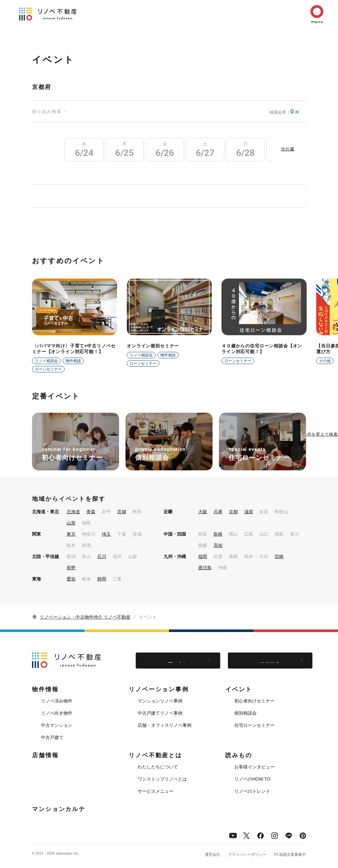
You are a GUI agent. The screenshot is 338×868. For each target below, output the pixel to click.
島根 (218, 534)
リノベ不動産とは (155, 755)
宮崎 (279, 556)
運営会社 (213, 855)
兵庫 (218, 512)
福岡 (203, 556)
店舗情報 (45, 755)
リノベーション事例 (159, 689)
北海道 (73, 512)
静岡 (102, 579)
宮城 (122, 512)
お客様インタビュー (254, 767)
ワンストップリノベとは (162, 779)
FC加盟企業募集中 (290, 855)
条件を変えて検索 (320, 434)
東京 (71, 534)
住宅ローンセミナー (254, 725)
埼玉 (106, 534)
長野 (71, 568)
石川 (102, 556)
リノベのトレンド (252, 791)
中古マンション (57, 725)
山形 (71, 523)
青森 (91, 512)
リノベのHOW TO (252, 779)
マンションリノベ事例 (160, 701)
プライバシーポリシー (247, 855)
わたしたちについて (158, 767)
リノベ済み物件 (57, 701)
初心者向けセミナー (254, 701)
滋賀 (249, 512)
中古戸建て (52, 737)
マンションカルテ (59, 809)
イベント (239, 689)
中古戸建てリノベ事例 (160, 713)
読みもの (239, 755)
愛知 (71, 579)
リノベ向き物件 (57, 713)
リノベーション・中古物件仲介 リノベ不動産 (85, 617)
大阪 (203, 512)
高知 (218, 545)
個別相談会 (245, 713)
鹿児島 (205, 568)
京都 (233, 512)
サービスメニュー (156, 791)
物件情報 (45, 689)
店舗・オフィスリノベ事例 (165, 725)
